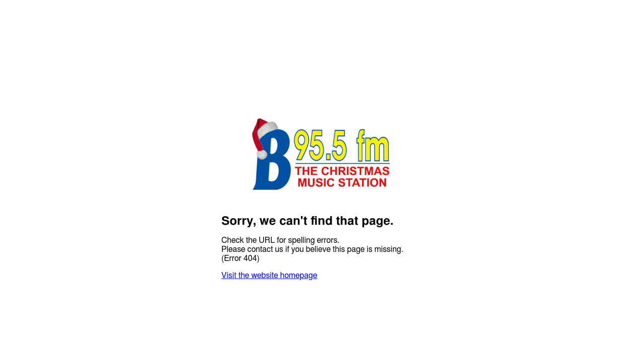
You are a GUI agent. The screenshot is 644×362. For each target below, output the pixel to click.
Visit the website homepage (269, 276)
